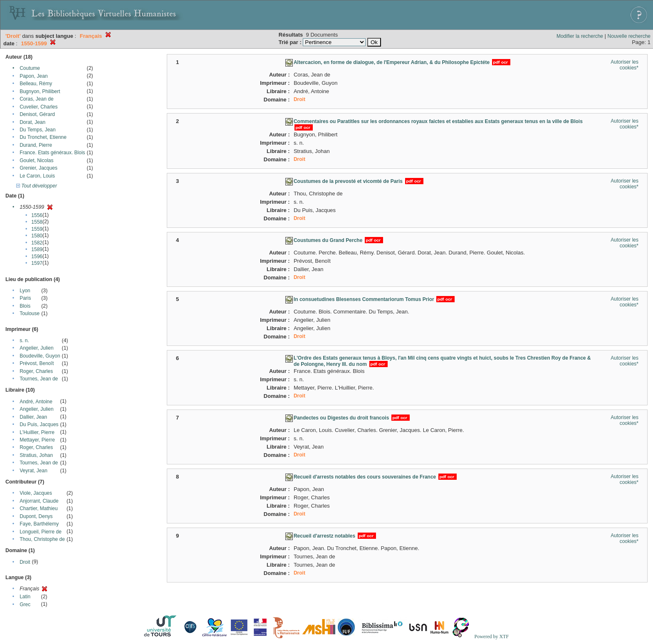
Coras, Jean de (36, 99)
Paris (25, 298)
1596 (37, 257)
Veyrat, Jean (33, 471)
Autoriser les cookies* (625, 65)
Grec (25, 605)
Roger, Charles (36, 371)
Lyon (25, 291)
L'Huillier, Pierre (37, 432)
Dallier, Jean (33, 417)
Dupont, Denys (36, 516)
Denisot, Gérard (37, 114)
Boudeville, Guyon (40, 356)
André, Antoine (36, 402)
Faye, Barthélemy (39, 524)
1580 (37, 236)
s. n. (24, 341)
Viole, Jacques (36, 493)
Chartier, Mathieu (38, 508)
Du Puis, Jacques (39, 424)
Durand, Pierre (36, 145)
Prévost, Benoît (37, 363)
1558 (37, 222)
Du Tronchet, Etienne (43, 137)
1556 (37, 215)
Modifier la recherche (580, 36)
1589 (37, 249)
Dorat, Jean (32, 122)
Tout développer (37, 186)
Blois (25, 306)
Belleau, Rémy (36, 84)
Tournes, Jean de (39, 379)
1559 (37, 229)
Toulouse (30, 313)
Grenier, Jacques (38, 168)
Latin (25, 597)
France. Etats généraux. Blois (52, 153)
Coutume (30, 68)
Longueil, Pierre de (41, 532)
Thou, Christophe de (42, 539)
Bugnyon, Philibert (40, 91)
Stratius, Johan (36, 455)
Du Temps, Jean (38, 130)
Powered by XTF (491, 637)
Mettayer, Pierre (37, 440)
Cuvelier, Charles (38, 107)
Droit (25, 562)
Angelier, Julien (36, 348)
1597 (37, 263)
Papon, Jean (33, 76)
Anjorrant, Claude (39, 501)
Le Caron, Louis (37, 176)
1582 (37, 243)
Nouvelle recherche (629, 36)
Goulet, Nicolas (36, 160)
